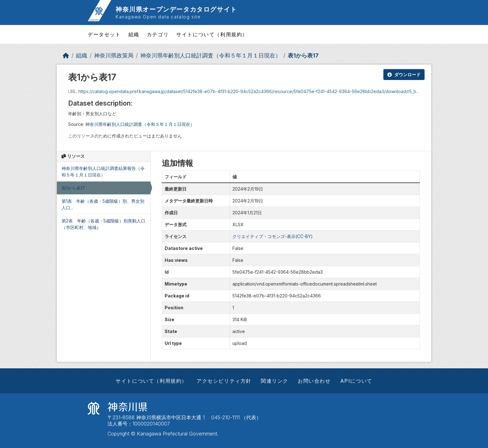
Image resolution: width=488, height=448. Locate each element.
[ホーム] (66, 55)
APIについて (356, 381)
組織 (134, 34)
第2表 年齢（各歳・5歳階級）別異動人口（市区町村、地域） (103, 224)
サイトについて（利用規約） (212, 34)
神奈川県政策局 (114, 55)
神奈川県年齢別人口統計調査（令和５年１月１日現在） (211, 55)
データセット (104, 34)
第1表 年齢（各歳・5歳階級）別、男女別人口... (103, 204)
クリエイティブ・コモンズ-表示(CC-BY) (273, 236)
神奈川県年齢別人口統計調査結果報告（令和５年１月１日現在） (103, 172)
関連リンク (275, 381)
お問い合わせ (314, 381)
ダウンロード (404, 75)
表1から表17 (303, 55)
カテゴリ (158, 34)
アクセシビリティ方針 (224, 381)
